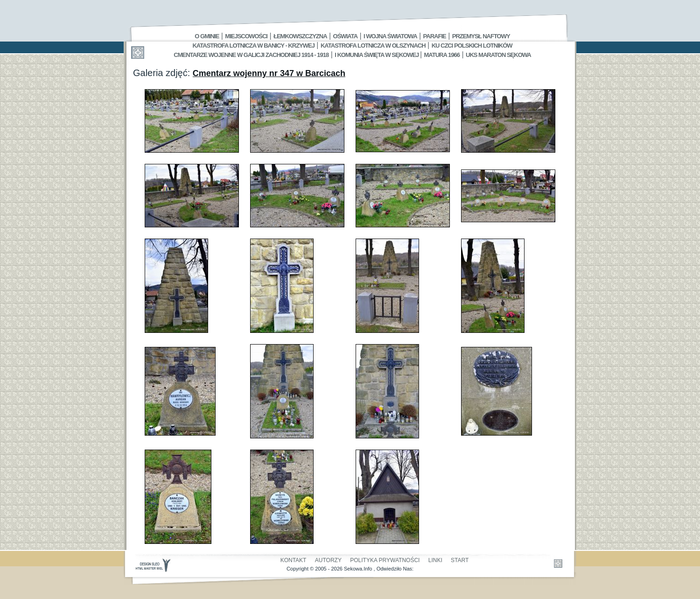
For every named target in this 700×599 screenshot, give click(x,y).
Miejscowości (246, 36)
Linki (435, 560)
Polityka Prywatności (385, 560)
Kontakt (294, 560)
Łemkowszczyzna (300, 36)
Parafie (435, 36)
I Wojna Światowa (390, 36)
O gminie (207, 36)
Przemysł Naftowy (481, 36)
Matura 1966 (442, 55)
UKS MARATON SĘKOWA (498, 55)
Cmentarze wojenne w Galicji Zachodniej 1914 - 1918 (251, 55)
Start (460, 560)
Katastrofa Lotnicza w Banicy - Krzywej (253, 46)
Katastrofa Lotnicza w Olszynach (373, 46)
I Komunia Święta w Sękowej (377, 55)
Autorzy (328, 560)
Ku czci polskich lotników (472, 46)
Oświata (345, 36)
